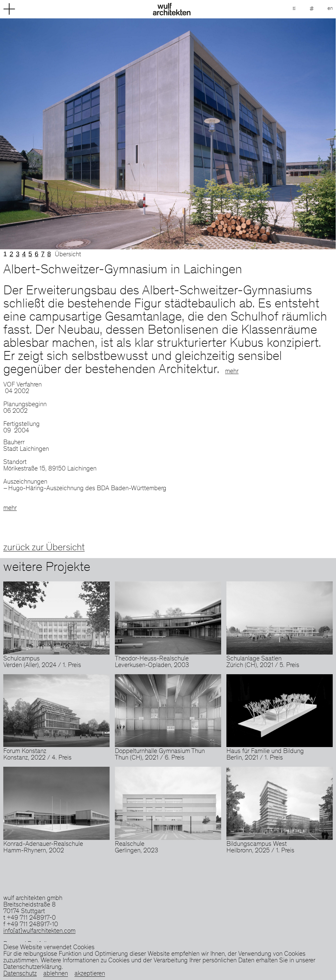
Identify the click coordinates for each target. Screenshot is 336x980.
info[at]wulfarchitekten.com (39, 931)
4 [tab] (24, 254)
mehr (232, 372)
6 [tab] (37, 254)
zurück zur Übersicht (44, 548)
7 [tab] (43, 254)
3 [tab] (18, 254)
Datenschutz (20, 974)
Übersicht (68, 255)
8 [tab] (49, 254)
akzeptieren (90, 974)
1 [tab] (5, 254)
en (330, 9)
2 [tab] (11, 254)
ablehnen (56, 974)
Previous (84, 134)
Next (252, 134)
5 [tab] (30, 254)
